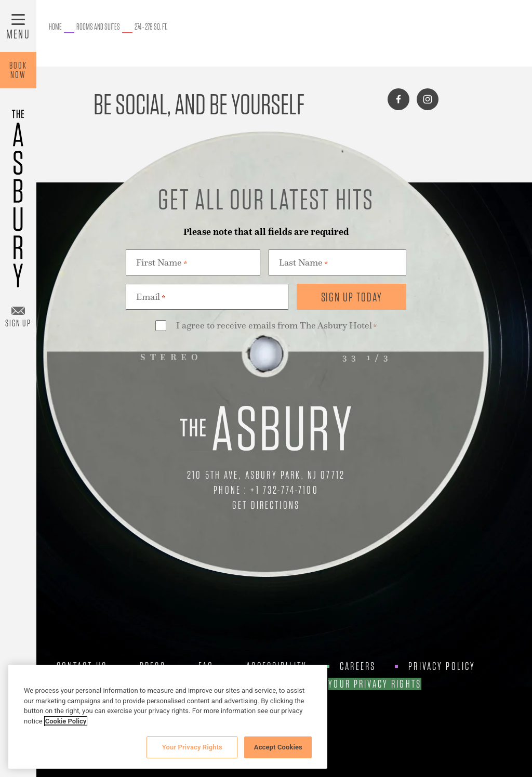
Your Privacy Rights (375, 684)
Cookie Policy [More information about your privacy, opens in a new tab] (66, 721)
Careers (358, 666)
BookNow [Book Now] (18, 70)
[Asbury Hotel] (18, 194)
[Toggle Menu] (18, 26)
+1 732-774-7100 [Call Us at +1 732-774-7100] (284, 490)
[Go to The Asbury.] (55, 27)
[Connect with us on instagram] (428, 99)
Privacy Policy (442, 666)
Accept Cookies (278, 747)
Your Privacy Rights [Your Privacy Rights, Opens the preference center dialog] (192, 747)
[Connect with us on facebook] (398, 99)
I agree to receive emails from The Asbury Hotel (276, 326)
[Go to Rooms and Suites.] (98, 27)
